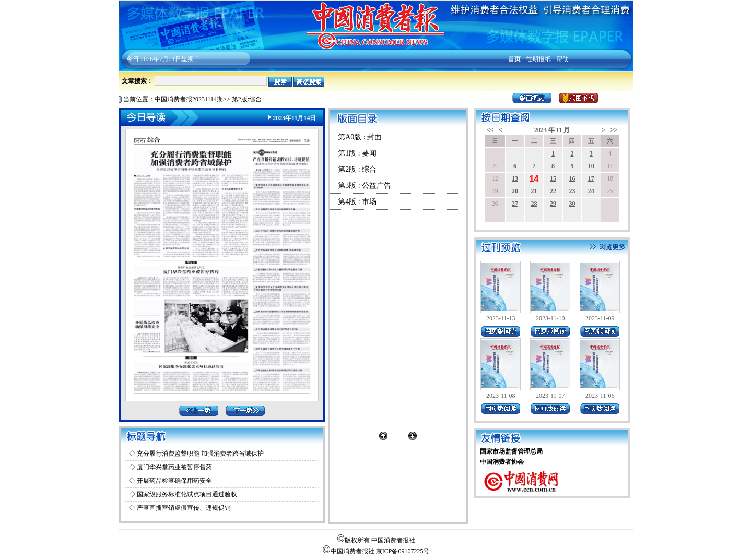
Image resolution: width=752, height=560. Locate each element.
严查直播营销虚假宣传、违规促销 (184, 508)
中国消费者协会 (502, 462)
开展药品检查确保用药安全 (174, 481)
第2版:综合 (247, 99)
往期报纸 (538, 59)
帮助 (562, 59)
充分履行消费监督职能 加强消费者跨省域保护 (200, 454)
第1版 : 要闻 (357, 153)
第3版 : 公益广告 (365, 186)
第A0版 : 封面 (360, 137)
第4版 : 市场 (357, 202)
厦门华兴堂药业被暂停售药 (174, 467)
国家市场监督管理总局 (511, 451)
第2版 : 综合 (357, 169)
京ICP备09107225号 (403, 551)
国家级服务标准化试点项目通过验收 (187, 494)
